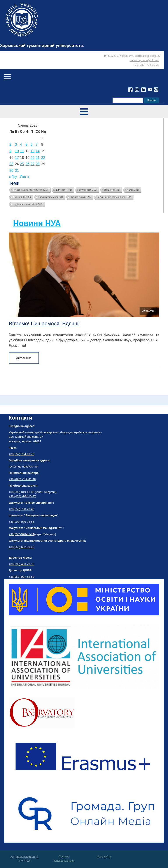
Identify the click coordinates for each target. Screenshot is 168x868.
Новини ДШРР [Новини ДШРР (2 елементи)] (22, 197)
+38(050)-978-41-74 (21, 534)
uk (82, 46)
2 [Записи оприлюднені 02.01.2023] (10, 144)
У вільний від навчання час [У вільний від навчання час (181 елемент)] (114, 197)
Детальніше (24, 358)
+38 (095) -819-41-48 (22, 479)
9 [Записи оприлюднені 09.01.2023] (10, 151)
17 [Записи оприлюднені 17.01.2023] (17, 158)
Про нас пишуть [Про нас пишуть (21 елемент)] (80, 197)
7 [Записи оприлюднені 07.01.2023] (37, 144)
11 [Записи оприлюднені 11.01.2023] (22, 151)
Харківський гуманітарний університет (40, 45)
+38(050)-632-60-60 (21, 547)
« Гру (13, 177)
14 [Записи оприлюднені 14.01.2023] (38, 151)
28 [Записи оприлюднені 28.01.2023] (38, 164)
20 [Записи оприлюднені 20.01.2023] (33, 158)
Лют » (25, 177)
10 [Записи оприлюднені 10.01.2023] (17, 151)
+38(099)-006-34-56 (21, 522)
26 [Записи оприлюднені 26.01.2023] (28, 164)
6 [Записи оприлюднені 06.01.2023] (32, 144)
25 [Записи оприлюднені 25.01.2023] (22, 164)
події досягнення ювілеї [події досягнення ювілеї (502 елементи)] (28, 204)
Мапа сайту (104, 857)
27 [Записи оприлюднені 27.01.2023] (33, 164)
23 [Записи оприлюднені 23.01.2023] (11, 164)
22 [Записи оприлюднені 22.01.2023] (43, 158)
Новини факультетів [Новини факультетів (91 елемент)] (50, 197)
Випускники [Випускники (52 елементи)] (64, 190)
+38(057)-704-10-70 (21, 454)
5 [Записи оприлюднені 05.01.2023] (27, 144)
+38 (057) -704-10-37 (22, 496)
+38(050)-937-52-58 (21, 577)
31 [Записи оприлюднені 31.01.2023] (17, 171)
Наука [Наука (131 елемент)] (133, 190)
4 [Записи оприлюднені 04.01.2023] (21, 144)
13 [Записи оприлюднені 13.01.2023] (33, 151)
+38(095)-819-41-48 (22, 492)
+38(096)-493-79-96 (21, 564)
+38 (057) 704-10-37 (146, 65)
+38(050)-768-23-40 (21, 509)
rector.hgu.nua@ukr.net (144, 60)
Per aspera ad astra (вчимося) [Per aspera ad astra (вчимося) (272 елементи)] (31, 190)
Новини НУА (37, 223)
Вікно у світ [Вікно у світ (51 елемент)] (112, 190)
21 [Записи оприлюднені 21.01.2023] (38, 158)
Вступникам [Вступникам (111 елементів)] (88, 190)
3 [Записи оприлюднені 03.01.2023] (16, 144)
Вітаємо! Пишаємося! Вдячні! (44, 323)
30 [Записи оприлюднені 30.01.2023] (11, 171)
